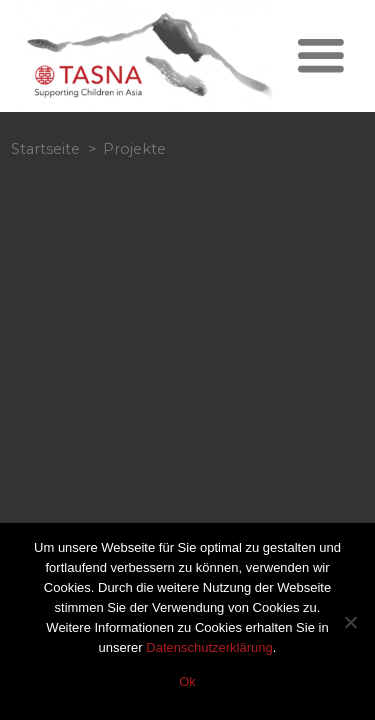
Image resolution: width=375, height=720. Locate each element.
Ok (187, 681)
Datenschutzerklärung (209, 647)
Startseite (45, 149)
